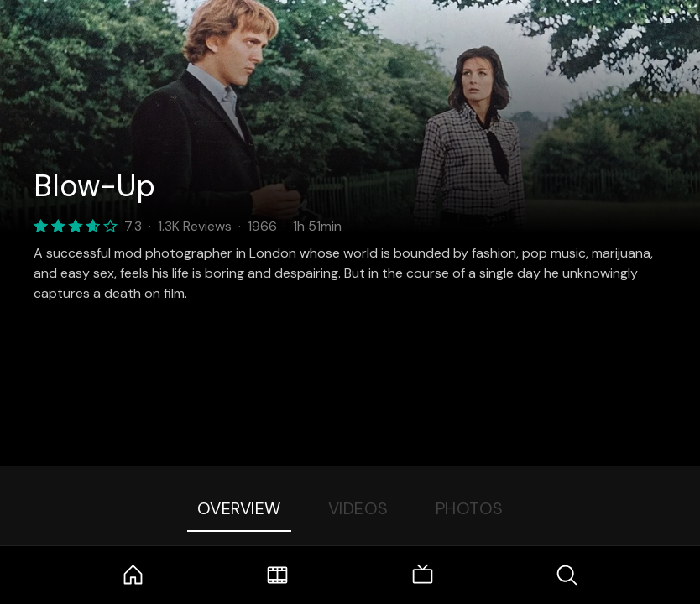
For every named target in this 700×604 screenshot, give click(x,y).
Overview (239, 508)
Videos (358, 508)
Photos (470, 508)
